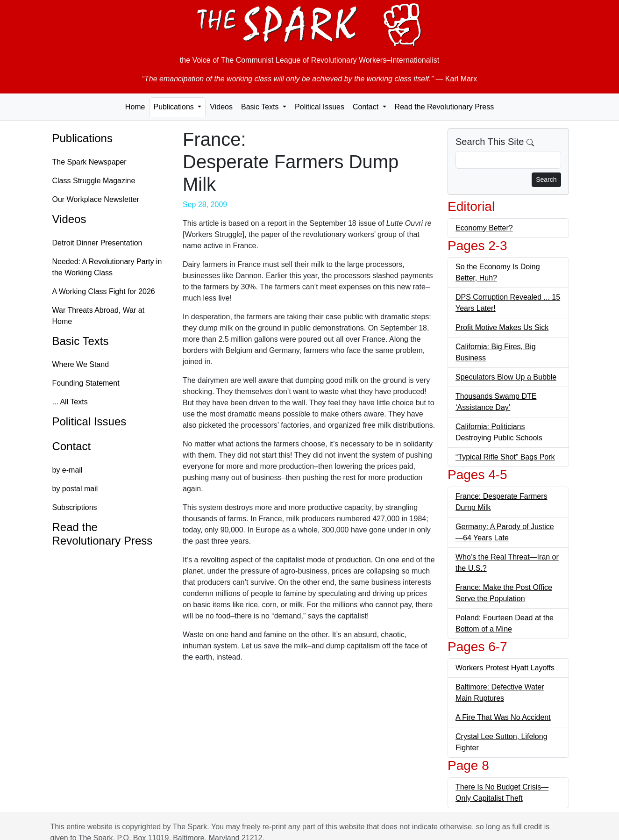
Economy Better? (484, 228)
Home (135, 107)
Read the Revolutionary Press (445, 107)
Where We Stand (81, 364)
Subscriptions (75, 507)
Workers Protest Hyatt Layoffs (505, 668)
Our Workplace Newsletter (96, 199)
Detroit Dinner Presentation (97, 243)
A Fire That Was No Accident (503, 717)
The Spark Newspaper (89, 162)
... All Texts (70, 402)
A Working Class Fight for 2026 (104, 291)
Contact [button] (367, 107)
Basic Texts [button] (261, 107)
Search (546, 179)
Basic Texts (81, 341)
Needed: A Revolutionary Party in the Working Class (107, 267)
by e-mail (68, 470)
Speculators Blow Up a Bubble (506, 377)
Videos (221, 107)
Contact (72, 446)
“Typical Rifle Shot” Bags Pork (505, 457)
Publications (82, 138)
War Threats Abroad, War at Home (99, 316)
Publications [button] (175, 107)
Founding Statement (86, 383)
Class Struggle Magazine (94, 181)
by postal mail (75, 489)
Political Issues (320, 107)
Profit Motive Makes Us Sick (502, 327)
